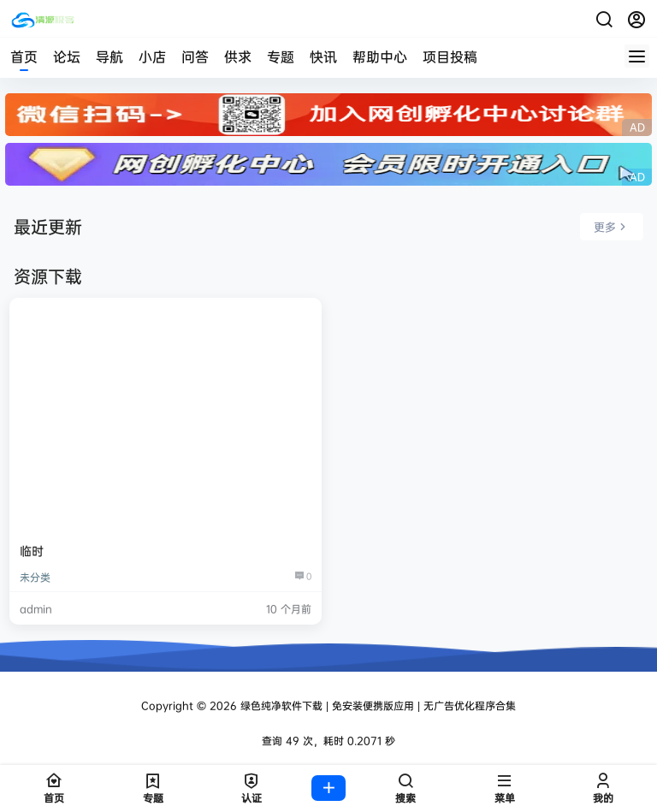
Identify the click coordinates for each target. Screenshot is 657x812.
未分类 (35, 577)
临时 (32, 551)
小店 (152, 56)
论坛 (67, 56)
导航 (109, 56)
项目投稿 (450, 56)
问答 (195, 56)
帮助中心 (380, 56)
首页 (24, 56)
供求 (238, 56)
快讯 (323, 56)
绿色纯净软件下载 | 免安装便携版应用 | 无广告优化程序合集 (376, 705)
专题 (281, 56)
